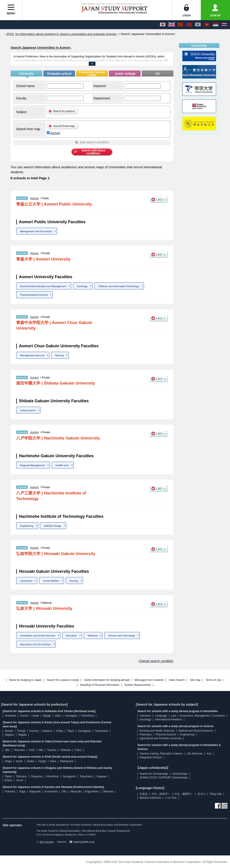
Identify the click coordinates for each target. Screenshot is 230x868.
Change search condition (156, 661)
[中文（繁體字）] (189, 25)
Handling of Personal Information (100, 685)
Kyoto (19, 761)
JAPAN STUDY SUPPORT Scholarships (164, 778)
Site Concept (45, 842)
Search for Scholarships (154, 774)
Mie (41, 750)
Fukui (78, 750)
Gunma (34, 731)
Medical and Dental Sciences (196, 731)
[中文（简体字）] (180, 25)
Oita (64, 791)
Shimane (21, 776)
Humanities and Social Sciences (38, 636)
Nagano (9, 735)
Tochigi (21, 731)
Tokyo (70, 731)
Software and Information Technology (118, 286)
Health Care (62, 465)
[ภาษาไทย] (224, 25)
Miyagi (47, 716)
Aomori (55, 133)
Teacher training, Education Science (161, 754)
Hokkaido (10, 716)
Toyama (52, 750)
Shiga (8, 761)
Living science (28, 410)
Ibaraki (9, 731)
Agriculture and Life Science (36, 644)
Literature (145, 716)
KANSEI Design (53, 526)
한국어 (201, 794)
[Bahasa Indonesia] (216, 25)
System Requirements (137, 685)
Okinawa (108, 791)
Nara (53, 761)
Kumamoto (51, 791)
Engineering (27, 526)
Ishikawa (66, 750)
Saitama (47, 731)
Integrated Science (151, 757)
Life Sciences (195, 754)
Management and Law (32, 355)
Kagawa (101, 776)
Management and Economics (36, 231)
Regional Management (33, 465)
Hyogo (42, 761)
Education (72, 636)
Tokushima (86, 776)
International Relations (169, 719)
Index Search (177, 680)
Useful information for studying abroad (107, 680)
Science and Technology (122, 636)
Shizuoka (19, 750)
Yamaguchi (69, 776)
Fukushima (87, 716)
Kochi (20, 780)
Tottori (8, 776)
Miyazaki (76, 791)
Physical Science (166, 735)
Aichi (32, 750)
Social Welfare (51, 581)
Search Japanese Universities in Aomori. (41, 48)
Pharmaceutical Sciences (34, 295)
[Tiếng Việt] (207, 25)
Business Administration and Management (43, 286)
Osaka (30, 761)
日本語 (144, 794)
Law (173, 716)
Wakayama (67, 761)
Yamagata (71, 716)
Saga (22, 791)
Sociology (82, 286)
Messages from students (149, 680)
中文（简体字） (161, 794)
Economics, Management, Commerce (202, 716)
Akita (58, 716)
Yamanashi (101, 731)
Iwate (36, 716)
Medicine (93, 636)
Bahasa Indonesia (150, 798)
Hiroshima (52, 776)
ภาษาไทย (171, 798)
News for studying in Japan (25, 680)
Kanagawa (85, 731)
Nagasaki (35, 791)
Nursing (60, 355)
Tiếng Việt (216, 794)
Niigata (22, 735)
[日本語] (163, 25)
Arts (209, 754)
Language (161, 716)
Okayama (36, 776)
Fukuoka (10, 791)
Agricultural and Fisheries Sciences (160, 738)
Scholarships (180, 774)
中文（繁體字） (184, 794)
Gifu (7, 750)
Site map (195, 680)
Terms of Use (213, 680)
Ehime (9, 780)
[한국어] (198, 25)
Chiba (59, 731)
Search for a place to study (63, 680)
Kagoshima (92, 791)
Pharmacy (146, 735)
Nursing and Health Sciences (157, 731)
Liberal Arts (26, 581)
